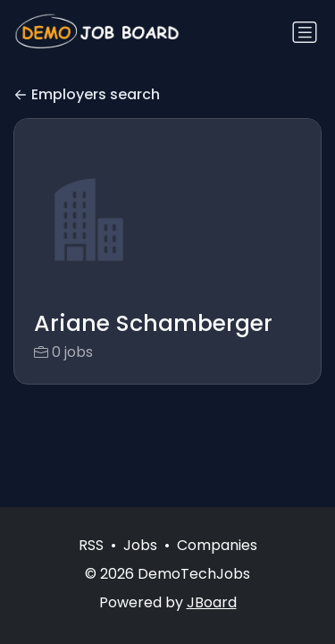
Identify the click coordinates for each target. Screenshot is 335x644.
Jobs (140, 545)
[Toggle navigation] (305, 32)
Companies (217, 545)
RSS (91, 545)
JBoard (212, 602)
